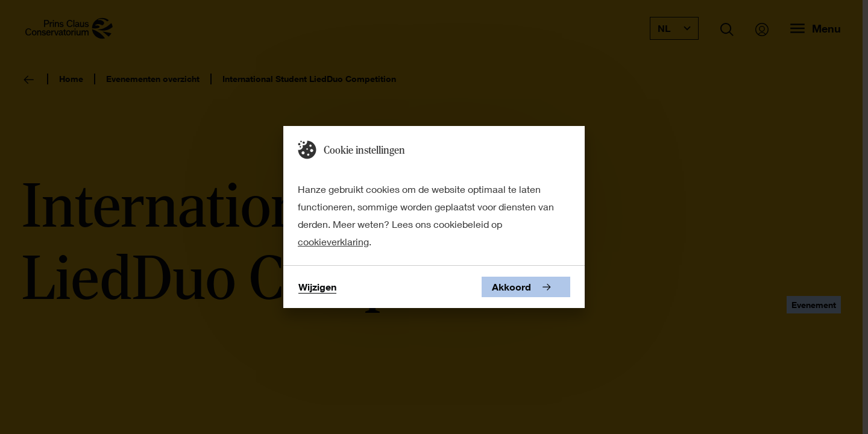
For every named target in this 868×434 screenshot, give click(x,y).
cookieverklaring (333, 241)
